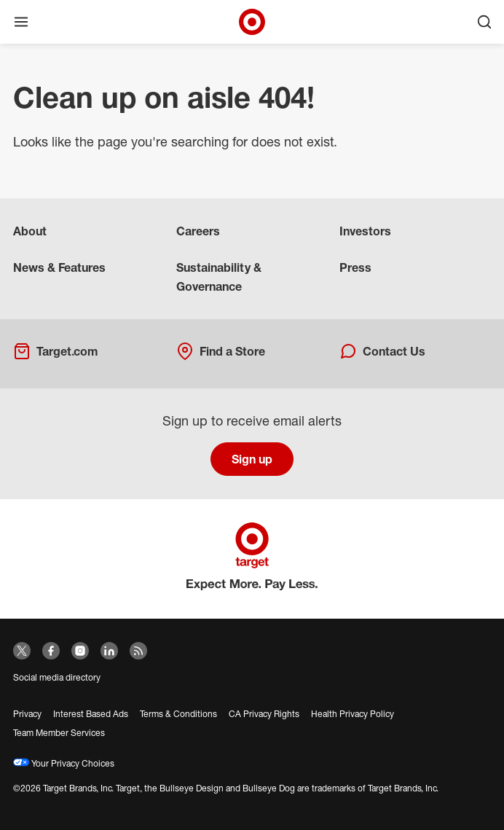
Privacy (27, 714)
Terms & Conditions (178, 714)
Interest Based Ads (91, 714)
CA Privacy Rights (264, 714)
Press (355, 267)
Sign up (252, 459)
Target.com (55, 351)
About (30, 231)
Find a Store (221, 351)
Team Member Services (59, 733)
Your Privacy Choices (64, 763)
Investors (365, 231)
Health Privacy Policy (353, 714)
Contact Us (382, 351)
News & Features (59, 267)
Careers (198, 231)
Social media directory (57, 677)
